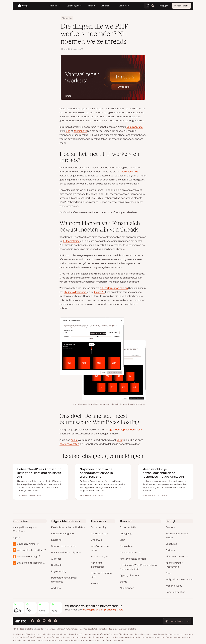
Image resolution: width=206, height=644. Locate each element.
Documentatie (135, 127)
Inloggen (164, 6)
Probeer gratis (181, 6)
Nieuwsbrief (127, 546)
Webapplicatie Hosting (30, 550)
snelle (74, 440)
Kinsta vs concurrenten (133, 559)
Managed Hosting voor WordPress (123, 430)
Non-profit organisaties (98, 565)
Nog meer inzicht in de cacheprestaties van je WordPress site (96, 473)
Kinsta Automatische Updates (68, 527)
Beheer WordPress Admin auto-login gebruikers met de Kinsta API (40, 473)
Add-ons (56, 588)
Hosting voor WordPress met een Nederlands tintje (138, 567)
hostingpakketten (69, 444)
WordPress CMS (130, 172)
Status (123, 582)
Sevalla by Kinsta (26, 544)
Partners (170, 550)
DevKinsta (57, 565)
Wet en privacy (174, 586)
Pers (168, 573)
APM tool (56, 559)
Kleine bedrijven (100, 556)
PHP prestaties (71, 241)
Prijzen (16, 538)
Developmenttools (130, 552)
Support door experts (63, 546)
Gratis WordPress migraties (66, 552)
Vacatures (171, 544)
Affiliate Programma (177, 556)
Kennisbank (80, 131)
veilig (120, 440)
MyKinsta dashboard (75, 292)
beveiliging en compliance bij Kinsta (103, 610)
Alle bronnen (127, 588)
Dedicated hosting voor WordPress (64, 580)
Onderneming (99, 527)
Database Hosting (27, 556)
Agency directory (129, 575)
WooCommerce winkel (100, 548)
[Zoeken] (153, 6)
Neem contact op (176, 592)
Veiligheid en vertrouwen (180, 579)
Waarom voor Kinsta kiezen (177, 535)
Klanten (95, 583)
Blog (68, 131)
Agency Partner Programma (174, 565)
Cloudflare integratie (62, 533)
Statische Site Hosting (29, 563)
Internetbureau (99, 533)
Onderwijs (97, 540)
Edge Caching (59, 571)
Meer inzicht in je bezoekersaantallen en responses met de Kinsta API (163, 473)
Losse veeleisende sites (101, 575)
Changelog (67, 18)
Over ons (171, 527)
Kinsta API (100, 292)
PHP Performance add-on (114, 288)
